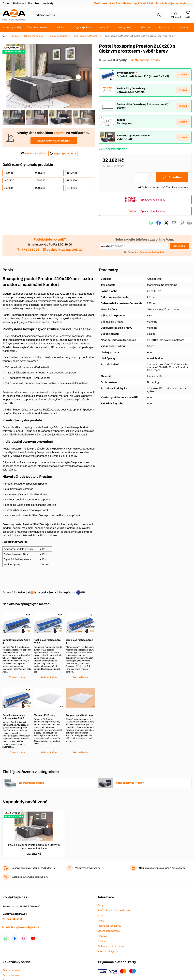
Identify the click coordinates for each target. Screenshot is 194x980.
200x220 (9, 188)
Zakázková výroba (108, 951)
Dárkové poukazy (12, 975)
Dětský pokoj (125, 27)
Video (101, 916)
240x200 (72, 188)
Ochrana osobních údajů (111, 946)
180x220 (72, 180)
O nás (6, 3)
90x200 (8, 173)
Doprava (103, 936)
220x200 (40, 188)
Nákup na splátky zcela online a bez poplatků (162, 868)
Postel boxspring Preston (85, 36)
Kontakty (48, 3)
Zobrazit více (17, 677)
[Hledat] (159, 15)
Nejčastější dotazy (147, 60)
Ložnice (60, 27)
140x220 (9, 180)
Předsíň (145, 27)
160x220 (40, 180)
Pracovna (164, 27)
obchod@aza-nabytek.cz (176, 3)
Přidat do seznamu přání (177, 187)
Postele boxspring (58, 36)
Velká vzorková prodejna (88, 868)
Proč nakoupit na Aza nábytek (113, 3)
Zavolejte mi (180, 246)
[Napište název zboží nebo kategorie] (97, 15)
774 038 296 (146, 3)
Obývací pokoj (82, 27)
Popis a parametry (65, 153)
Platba (101, 941)
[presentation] (91, 118)
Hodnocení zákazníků (26, 3)
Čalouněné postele (37, 27)
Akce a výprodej (12, 27)
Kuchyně (104, 27)
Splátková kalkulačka (153, 200)
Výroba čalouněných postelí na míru (30, 877)
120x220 (72, 173)
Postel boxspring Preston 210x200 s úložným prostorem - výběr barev (34, 847)
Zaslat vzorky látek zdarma (54, 141)
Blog (100, 905)
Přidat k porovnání (150, 187)
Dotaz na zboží (34, 153)
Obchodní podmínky (109, 931)
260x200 (40, 173)
